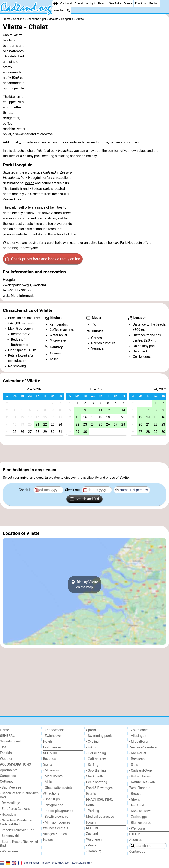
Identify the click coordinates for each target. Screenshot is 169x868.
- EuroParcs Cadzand (15, 809)
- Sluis (134, 765)
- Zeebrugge (138, 817)
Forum (91, 822)
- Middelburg (139, 742)
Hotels (48, 742)
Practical (141, 3)
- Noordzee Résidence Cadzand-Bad (16, 822)
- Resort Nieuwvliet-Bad (17, 830)
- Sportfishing (96, 771)
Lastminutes (52, 747)
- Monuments (53, 776)
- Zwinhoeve (52, 736)
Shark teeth (95, 776)
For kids (6, 753)
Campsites (8, 776)
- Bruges (135, 794)
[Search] (69, 10)
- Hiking (92, 747)
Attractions (51, 794)
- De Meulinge (10, 803)
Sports (91, 730)
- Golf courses (96, 759)
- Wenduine (137, 828)
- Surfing (92, 765)
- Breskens (137, 759)
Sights (48, 765)
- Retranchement (141, 776)
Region (154, 3)
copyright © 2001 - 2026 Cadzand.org (71, 863)
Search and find (84, 499)
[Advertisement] (84, 454)
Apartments (9, 770)
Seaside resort (11, 741)
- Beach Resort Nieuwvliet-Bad (19, 795)
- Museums (51, 770)
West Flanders (140, 788)
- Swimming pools (99, 736)
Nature (48, 840)
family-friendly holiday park (30, 189)
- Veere (91, 845)
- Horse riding (96, 753)
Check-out (73, 490)
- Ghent (135, 800)
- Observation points (58, 788)
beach (30, 183)
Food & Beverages (99, 788)
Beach (102, 3)
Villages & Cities (55, 834)
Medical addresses (100, 817)
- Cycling (92, 742)
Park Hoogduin (32, 178)
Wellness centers (56, 828)
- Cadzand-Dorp (141, 771)
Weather (59, 10)
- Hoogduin (8, 815)
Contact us (137, 852)
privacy (46, 863)
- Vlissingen (138, 736)
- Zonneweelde (54, 730)
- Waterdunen (10, 851)
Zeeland (9, 199)
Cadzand (66, 3)
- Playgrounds (53, 805)
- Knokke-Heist (140, 811)
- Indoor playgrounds (58, 811)
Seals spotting (97, 782)
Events (128, 3)
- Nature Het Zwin (142, 782)
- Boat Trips (52, 799)
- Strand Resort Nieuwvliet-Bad (20, 844)
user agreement (32, 863)
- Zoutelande (139, 730)
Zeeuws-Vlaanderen (144, 747)
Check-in (26, 490)
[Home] (56, 3)
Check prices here (43, 259)
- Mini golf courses (57, 822)
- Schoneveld (9, 836)
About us (136, 840)
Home (5, 730)
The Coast (137, 805)
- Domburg (94, 851)
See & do (115, 3)
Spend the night (85, 3)
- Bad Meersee (11, 787)
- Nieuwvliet (138, 753)
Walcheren (94, 840)
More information (24, 296)
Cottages (7, 782)
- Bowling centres (56, 817)
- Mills (48, 782)
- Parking (93, 811)
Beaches (50, 759)
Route (90, 805)
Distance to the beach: (149, 325)
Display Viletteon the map (84, 585)
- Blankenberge (140, 823)
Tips (3, 747)
